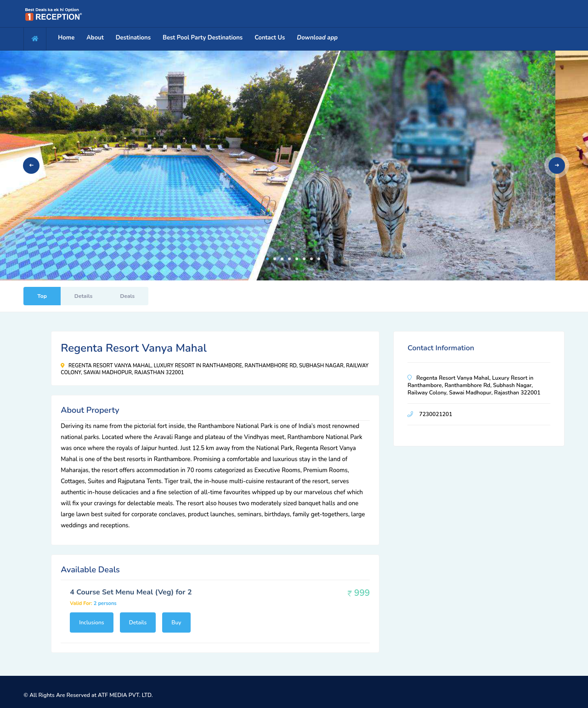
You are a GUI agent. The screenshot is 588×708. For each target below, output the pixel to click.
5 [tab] (297, 259)
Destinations (133, 38)
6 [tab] (304, 259)
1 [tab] (267, 259)
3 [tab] (282, 259)
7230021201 (435, 414)
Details (83, 296)
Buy (176, 622)
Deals (127, 296)
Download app (317, 38)
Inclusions (91, 622)
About (95, 38)
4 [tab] (289, 259)
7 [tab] (311, 259)
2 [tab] (275, 259)
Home (66, 38)
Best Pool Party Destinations (203, 38)
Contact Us (270, 38)
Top (42, 296)
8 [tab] (319, 259)
